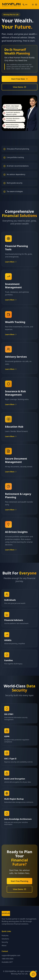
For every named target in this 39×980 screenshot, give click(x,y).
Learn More (11, 262)
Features (5, 935)
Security (5, 942)
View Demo (19, 87)
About (4, 945)
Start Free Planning (20, 881)
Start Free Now (19, 79)
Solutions (5, 939)
